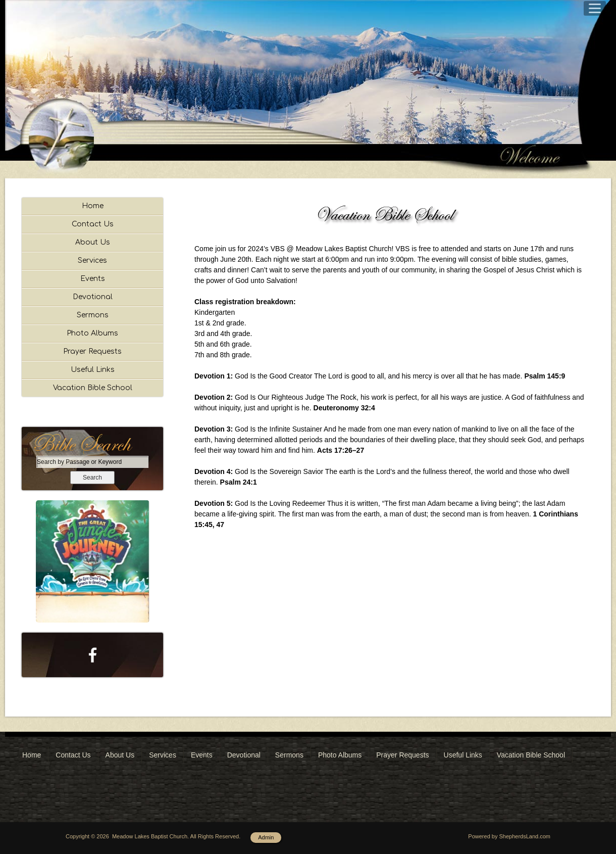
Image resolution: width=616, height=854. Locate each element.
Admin (266, 837)
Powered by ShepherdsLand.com (509, 836)
